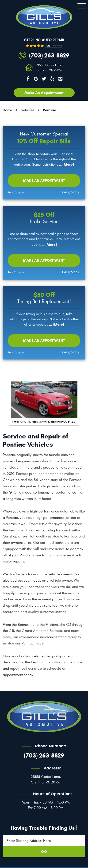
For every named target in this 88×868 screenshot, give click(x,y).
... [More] (66, 164)
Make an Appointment (44, 180)
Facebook (28, 79)
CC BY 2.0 (69, 422)
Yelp (52, 79)
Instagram (60, 79)
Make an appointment (44, 93)
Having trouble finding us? (44, 828)
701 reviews (54, 46)
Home (8, 110)
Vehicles (28, 110)
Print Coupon (16, 192)
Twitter (44, 79)
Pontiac (50, 110)
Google (36, 79)
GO (44, 852)
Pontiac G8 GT (19, 422)
